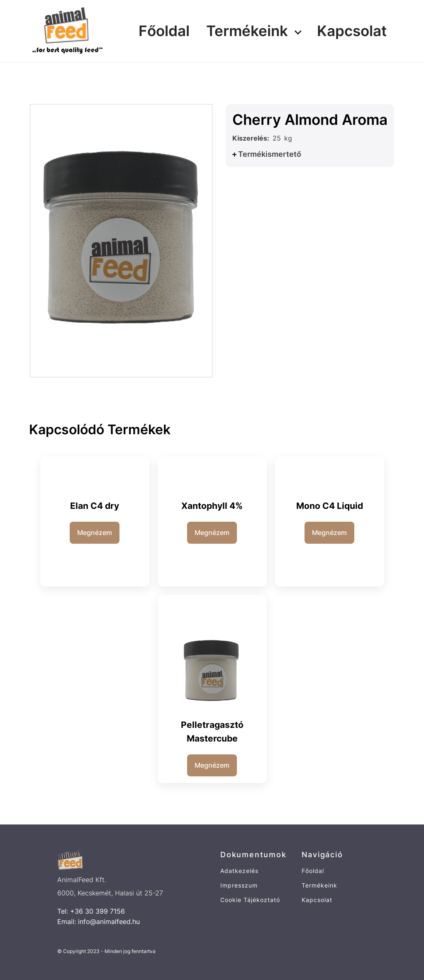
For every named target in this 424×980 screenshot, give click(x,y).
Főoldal (164, 31)
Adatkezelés (239, 871)
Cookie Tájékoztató (250, 900)
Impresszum (239, 885)
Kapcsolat (352, 31)
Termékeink (247, 31)
